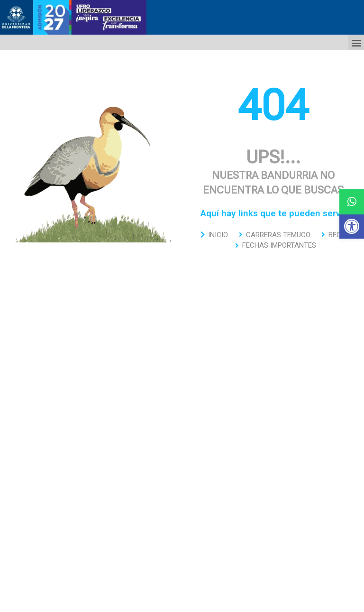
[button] (352, 226)
